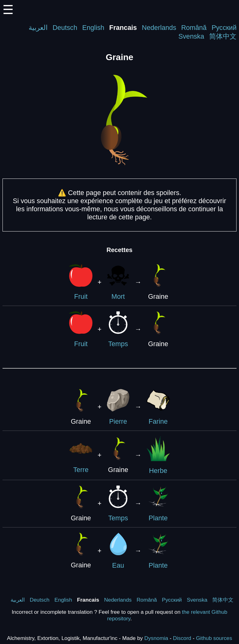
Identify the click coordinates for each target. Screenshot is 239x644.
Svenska (191, 36)
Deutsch (65, 28)
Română (194, 28)
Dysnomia (156, 638)
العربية (38, 28)
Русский (224, 28)
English (93, 28)
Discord (182, 638)
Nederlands (159, 28)
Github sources (214, 638)
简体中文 (223, 36)
